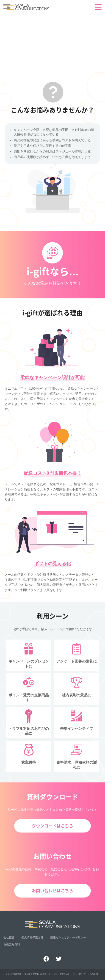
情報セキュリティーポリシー (68, 938)
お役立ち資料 (12, 944)
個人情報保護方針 (32, 938)
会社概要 (9, 938)
